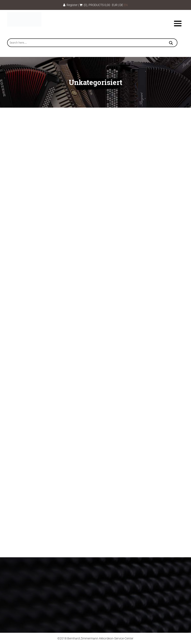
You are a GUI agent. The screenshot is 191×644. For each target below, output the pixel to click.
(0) (83, 5)
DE (121, 5)
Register (70, 5)
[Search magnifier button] (171, 43)
